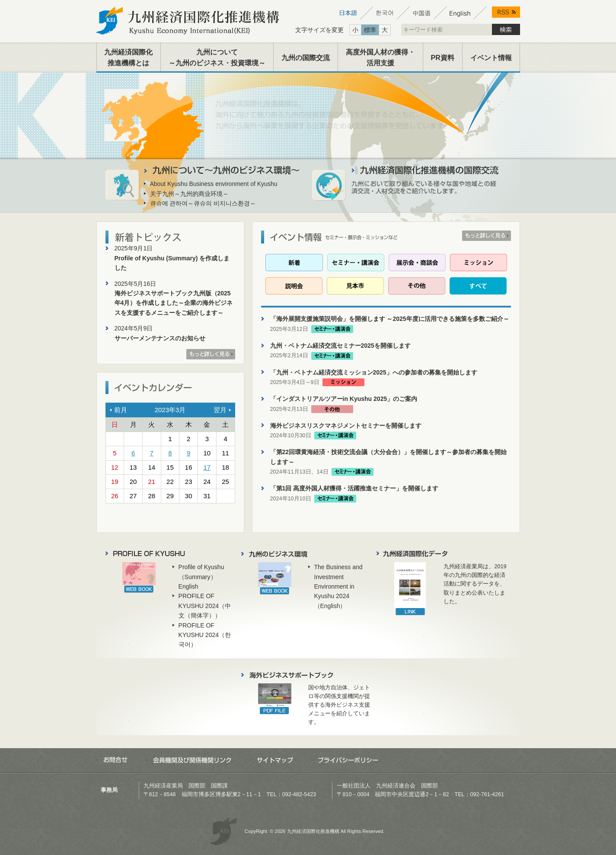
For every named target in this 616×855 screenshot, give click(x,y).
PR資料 (443, 58)
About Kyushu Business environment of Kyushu (214, 184)
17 (207, 467)
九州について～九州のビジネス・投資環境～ (217, 58)
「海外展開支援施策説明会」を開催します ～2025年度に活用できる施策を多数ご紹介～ (390, 319)
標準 (370, 30)
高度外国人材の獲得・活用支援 (380, 58)
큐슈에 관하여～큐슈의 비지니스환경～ (203, 203)
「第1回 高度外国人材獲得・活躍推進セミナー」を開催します (354, 488)
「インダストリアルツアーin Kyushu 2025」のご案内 (344, 399)
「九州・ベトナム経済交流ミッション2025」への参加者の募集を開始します (374, 372)
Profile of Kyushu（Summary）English (201, 577)
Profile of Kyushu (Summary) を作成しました (172, 263)
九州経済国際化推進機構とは (128, 58)
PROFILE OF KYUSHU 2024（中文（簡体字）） (205, 606)
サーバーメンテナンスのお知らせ (160, 338)
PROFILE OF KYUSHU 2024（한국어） (205, 635)
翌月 (220, 410)
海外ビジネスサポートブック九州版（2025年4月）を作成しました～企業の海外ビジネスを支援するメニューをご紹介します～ (174, 303)
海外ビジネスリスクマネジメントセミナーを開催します (346, 426)
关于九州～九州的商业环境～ (189, 194)
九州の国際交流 (306, 58)
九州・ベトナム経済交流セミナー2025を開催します (340, 346)
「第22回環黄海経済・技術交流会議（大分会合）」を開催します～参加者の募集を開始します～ (389, 457)
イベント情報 (491, 58)
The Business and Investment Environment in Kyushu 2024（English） (338, 586)
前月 (121, 410)
